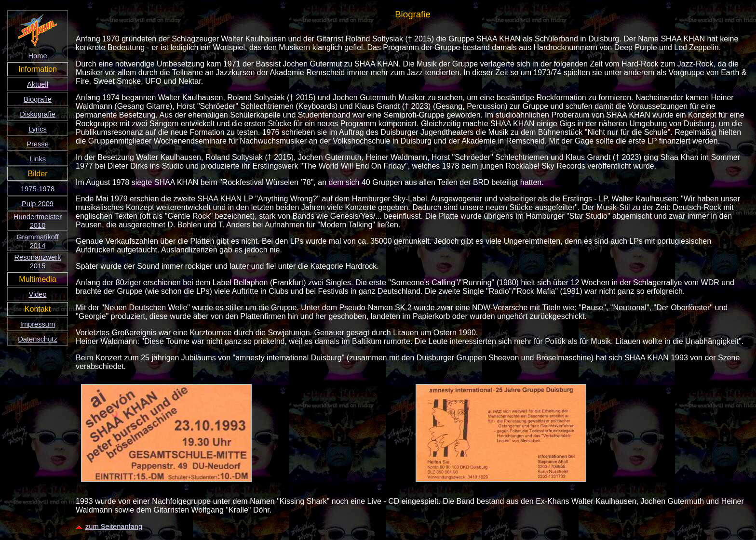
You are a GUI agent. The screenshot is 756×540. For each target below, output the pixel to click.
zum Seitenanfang (109, 527)
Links (38, 159)
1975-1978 (38, 189)
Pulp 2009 (38, 204)
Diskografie (37, 114)
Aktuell (38, 84)
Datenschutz (37, 339)
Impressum (38, 324)
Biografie (38, 99)
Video (37, 294)
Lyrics (38, 129)
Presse (38, 144)
